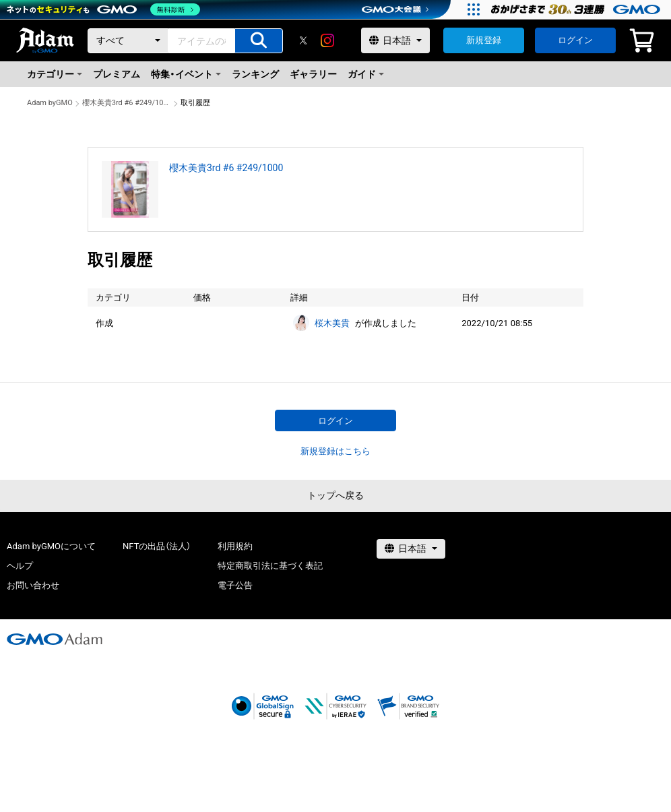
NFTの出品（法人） (157, 546)
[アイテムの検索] (259, 41)
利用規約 (235, 546)
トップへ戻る (335, 495)
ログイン (575, 40)
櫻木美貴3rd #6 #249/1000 (127, 103)
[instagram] (327, 40)
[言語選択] (395, 40)
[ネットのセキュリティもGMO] (103, 9)
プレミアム (117, 74)
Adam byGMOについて (51, 546)
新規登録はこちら (335, 451)
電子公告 (235, 585)
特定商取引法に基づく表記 (270, 566)
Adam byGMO (50, 103)
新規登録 (484, 40)
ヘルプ (20, 566)
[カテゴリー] (128, 41)
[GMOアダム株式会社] (55, 639)
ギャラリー (313, 74)
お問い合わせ (33, 585)
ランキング (255, 74)
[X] (303, 40)
